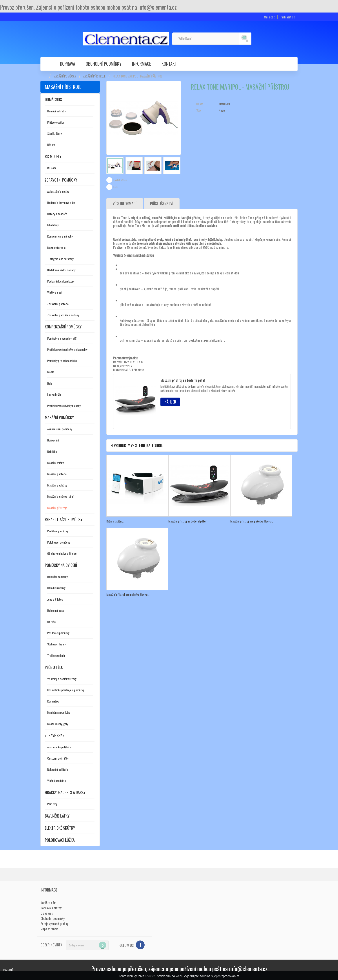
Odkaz (200, 104)
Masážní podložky (57, 485)
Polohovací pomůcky (59, 542)
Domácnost (54, 99)
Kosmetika (53, 701)
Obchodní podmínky (104, 64)
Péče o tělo (54, 667)
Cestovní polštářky (58, 758)
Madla (51, 372)
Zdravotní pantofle (58, 304)
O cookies (47, 913)
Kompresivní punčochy (60, 236)
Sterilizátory (54, 133)
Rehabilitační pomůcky (64, 519)
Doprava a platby (51, 908)
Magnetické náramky (62, 259)
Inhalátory (53, 225)
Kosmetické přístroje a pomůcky (66, 690)
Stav (199, 110)
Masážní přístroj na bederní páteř (183, 380)
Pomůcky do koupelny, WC (62, 338)
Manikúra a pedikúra (59, 712)
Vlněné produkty (56, 781)
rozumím (9, 970)
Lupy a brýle (54, 394)
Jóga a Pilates (55, 599)
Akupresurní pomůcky (60, 429)
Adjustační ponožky (58, 191)
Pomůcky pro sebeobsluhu (62, 361)
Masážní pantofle (57, 474)
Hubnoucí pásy (55, 610)
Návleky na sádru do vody (61, 270)
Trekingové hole (56, 655)
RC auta (52, 168)
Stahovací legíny (56, 644)
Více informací (125, 204)
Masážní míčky (55, 463)
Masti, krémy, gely (58, 724)
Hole (50, 383)
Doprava (68, 64)
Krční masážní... (115, 521)
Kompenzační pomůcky (63, 327)
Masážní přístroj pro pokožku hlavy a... (252, 521)
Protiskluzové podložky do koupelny (67, 349)
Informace (142, 64)
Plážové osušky (55, 122)
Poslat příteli (120, 180)
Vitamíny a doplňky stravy (62, 679)
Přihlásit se (288, 17)
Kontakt (169, 64)
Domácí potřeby (56, 111)
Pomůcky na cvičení (61, 565)
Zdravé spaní (55, 735)
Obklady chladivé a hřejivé (62, 553)
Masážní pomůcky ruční (60, 496)
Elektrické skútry (60, 828)
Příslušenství (162, 204)
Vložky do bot (55, 292)
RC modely (53, 156)
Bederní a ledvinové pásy (61, 203)
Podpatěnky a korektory (61, 281)
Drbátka (52, 451)
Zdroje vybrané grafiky (54, 924)
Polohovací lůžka (60, 840)
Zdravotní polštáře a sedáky (63, 315)
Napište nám (48, 903)
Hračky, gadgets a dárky (65, 792)
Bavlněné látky (57, 816)
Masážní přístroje (94, 76)
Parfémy (52, 804)
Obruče (51, 622)
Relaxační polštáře (58, 769)
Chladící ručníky (56, 588)
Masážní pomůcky (65, 76)
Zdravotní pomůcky (61, 180)
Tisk (115, 187)
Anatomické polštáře (59, 747)
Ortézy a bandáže (57, 214)
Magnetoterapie (56, 248)
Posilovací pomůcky (58, 633)
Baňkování (53, 440)
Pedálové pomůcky (58, 531)
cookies (150, 976)
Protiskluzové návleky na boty (64, 406)
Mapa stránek (49, 929)
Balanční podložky (57, 577)
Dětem (51, 145)
